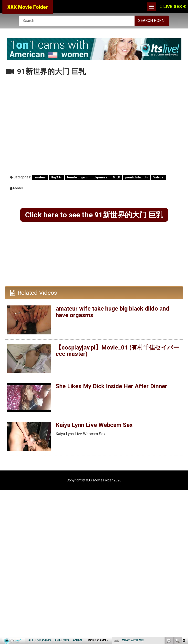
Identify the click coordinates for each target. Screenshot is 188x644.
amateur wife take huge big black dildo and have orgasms (112, 312)
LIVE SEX (173, 6)
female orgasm (78, 177)
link (184, 568)
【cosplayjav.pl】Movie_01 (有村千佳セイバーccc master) (117, 351)
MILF (116, 177)
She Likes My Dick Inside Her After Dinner (111, 386)
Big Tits (57, 177)
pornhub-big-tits (137, 177)
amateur (40, 177)
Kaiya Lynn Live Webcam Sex (94, 425)
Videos (158, 177)
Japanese (101, 177)
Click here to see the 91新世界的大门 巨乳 (94, 215)
